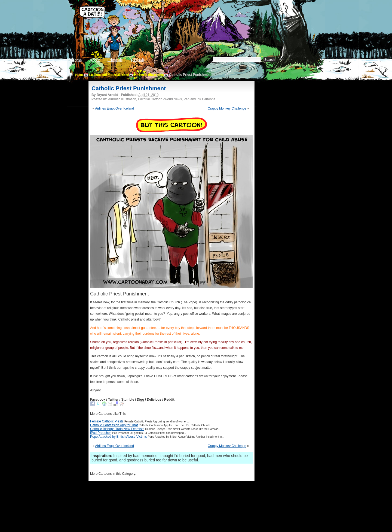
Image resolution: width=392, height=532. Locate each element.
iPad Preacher (100, 433)
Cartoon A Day (162, 18)
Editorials (115, 60)
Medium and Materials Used (109, 75)
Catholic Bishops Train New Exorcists (117, 429)
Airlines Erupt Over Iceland (114, 108)
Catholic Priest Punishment (129, 88)
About (94, 60)
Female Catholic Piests (107, 421)
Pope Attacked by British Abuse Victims (119, 437)
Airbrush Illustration (149, 75)
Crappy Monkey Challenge (227, 108)
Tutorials (137, 60)
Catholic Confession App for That (114, 425)
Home (76, 60)
